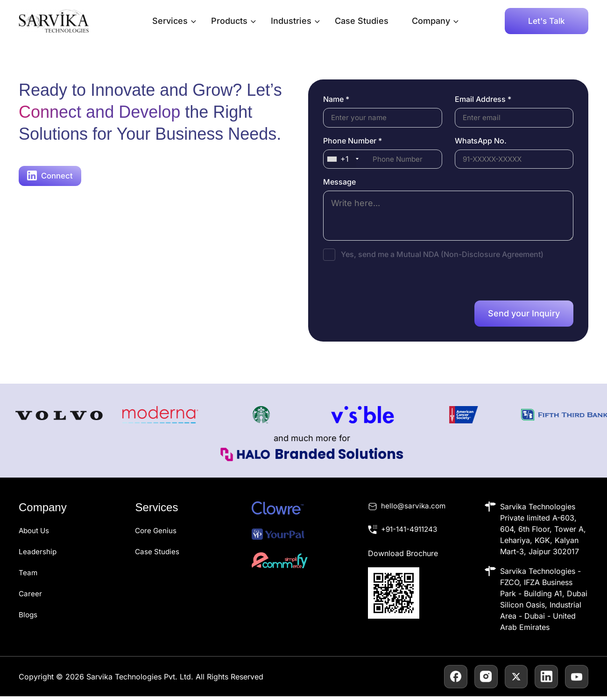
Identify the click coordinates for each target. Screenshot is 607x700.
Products (233, 21)
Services (174, 21)
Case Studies (362, 21)
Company (435, 21)
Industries (295, 21)
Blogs (28, 616)
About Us (35, 534)
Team (28, 575)
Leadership (38, 555)
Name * (336, 99)
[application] (191, 21)
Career (31, 596)
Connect (50, 176)
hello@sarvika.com (414, 510)
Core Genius (157, 534)
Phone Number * (353, 142)
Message (339, 184)
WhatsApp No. (481, 142)
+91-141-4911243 (411, 534)
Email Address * (483, 99)
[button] (547, 21)
